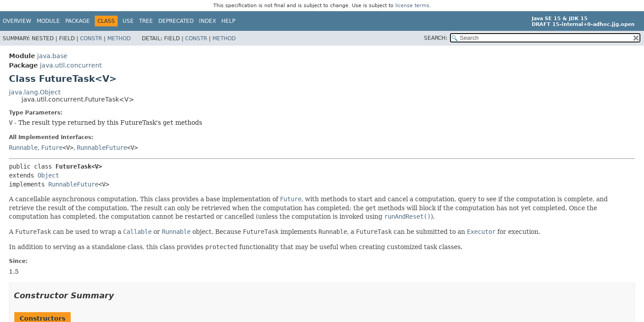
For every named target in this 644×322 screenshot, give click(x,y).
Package (78, 21)
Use (128, 21)
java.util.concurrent (71, 65)
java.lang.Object (35, 92)
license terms (412, 6)
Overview (17, 21)
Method (119, 38)
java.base (52, 56)
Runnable (23, 148)
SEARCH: (436, 38)
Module (48, 21)
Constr (91, 38)
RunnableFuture (102, 148)
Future (52, 148)
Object (48, 175)
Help (228, 21)
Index (208, 21)
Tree (146, 21)
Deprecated (176, 21)
